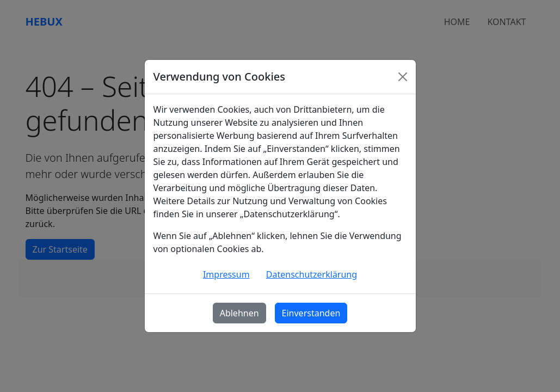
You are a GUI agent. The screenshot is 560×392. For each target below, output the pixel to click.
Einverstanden (311, 313)
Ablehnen (239, 313)
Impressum (226, 274)
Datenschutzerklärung (312, 274)
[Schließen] (403, 77)
